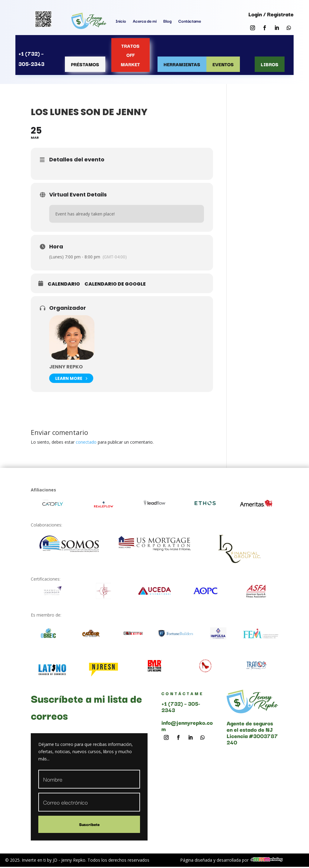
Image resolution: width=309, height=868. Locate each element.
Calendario (64, 284)
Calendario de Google (115, 284)
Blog (167, 21)
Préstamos (85, 64)
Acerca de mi (145, 21)
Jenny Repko (66, 367)
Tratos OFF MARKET (130, 55)
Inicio (121, 21)
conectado (86, 442)
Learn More (71, 378)
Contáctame (190, 21)
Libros (270, 64)
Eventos (223, 64)
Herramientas (182, 64)
